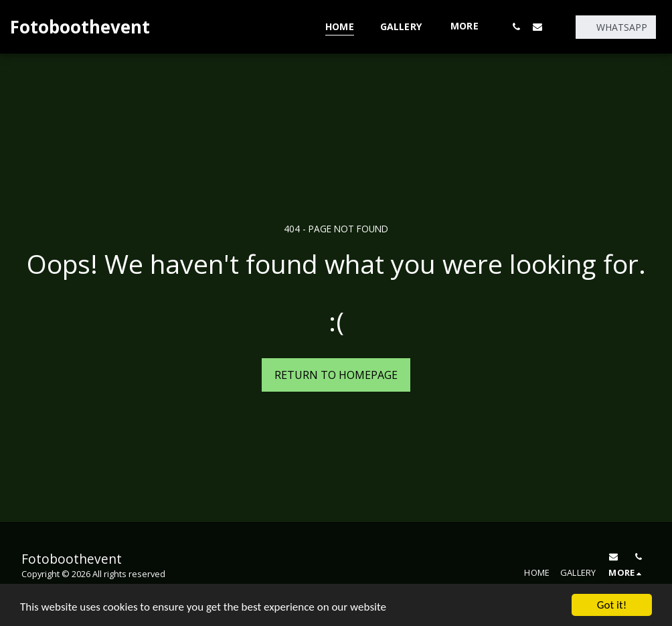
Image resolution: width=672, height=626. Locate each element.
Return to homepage (336, 375)
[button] (516, 26)
